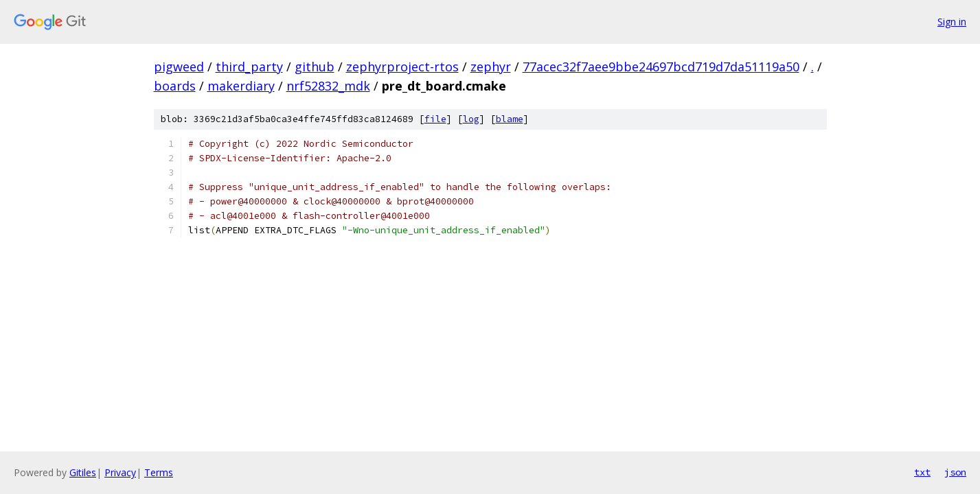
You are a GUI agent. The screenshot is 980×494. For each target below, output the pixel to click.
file (435, 119)
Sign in (952, 22)
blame (510, 119)
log (471, 119)
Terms (159, 472)
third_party (249, 67)
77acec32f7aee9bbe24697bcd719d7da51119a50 (661, 67)
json (955, 472)
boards (175, 86)
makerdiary (241, 86)
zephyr (491, 67)
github (315, 67)
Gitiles (83, 472)
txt (922, 472)
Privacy (120, 472)
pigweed (179, 67)
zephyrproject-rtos (402, 67)
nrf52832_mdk (328, 86)
